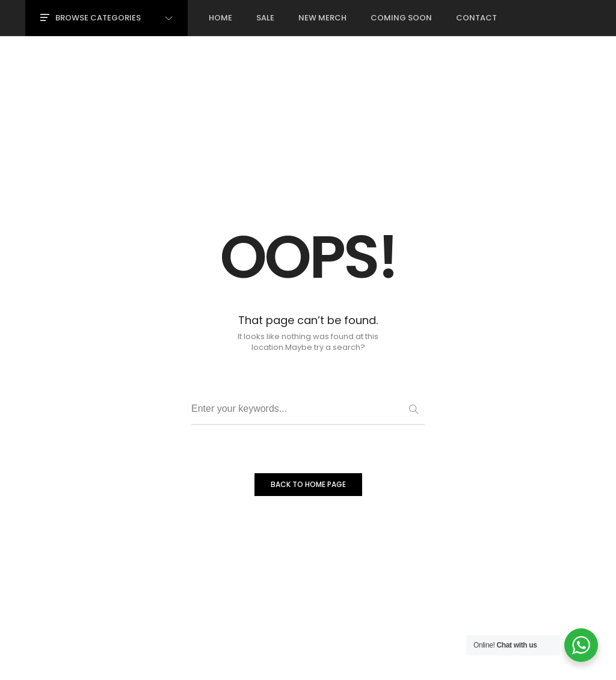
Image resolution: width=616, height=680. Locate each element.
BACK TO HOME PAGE (308, 484)
